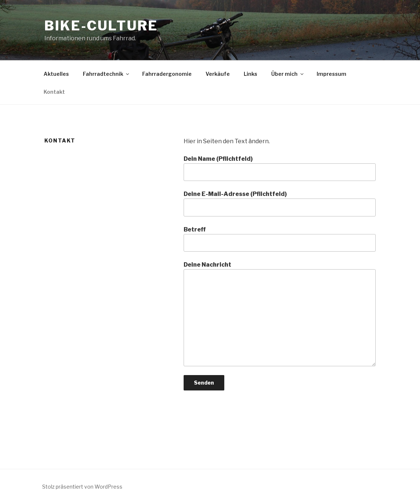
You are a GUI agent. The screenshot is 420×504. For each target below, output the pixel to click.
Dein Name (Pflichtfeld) (280, 168)
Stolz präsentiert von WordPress (82, 487)
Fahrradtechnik (106, 74)
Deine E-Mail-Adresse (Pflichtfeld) (280, 203)
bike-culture (101, 26)
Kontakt (54, 92)
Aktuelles (56, 74)
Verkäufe (218, 74)
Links (250, 74)
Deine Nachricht (280, 314)
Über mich (288, 74)
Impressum (331, 74)
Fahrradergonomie (167, 74)
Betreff (280, 239)
